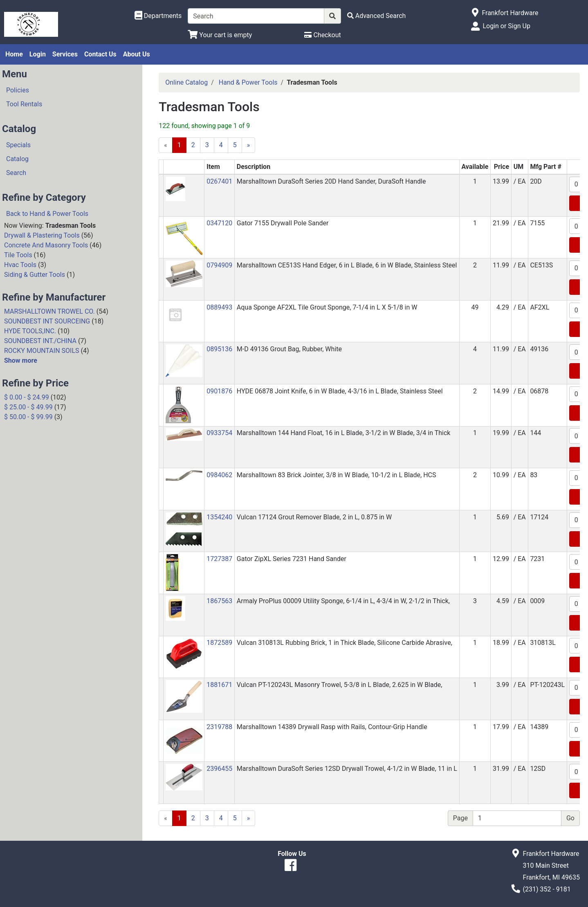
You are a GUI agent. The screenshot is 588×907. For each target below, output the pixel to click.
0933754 (219, 433)
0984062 (219, 475)
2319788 (219, 727)
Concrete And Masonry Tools (46, 245)
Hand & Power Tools (248, 82)
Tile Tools (18, 255)
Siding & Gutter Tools (35, 275)
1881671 (219, 685)
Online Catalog (186, 82)
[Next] (249, 145)
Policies (18, 90)
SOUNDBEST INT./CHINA (40, 341)
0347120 (219, 223)
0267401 (219, 181)
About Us (137, 54)
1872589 (219, 643)
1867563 (219, 601)
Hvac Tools (20, 265)
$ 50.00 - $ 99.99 (28, 417)
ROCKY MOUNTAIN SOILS (42, 351)
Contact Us (100, 54)
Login (38, 54)
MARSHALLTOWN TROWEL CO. (49, 311)
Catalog (17, 159)
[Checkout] (322, 35)
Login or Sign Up (506, 26)
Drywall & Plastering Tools (42, 235)
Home (14, 54)
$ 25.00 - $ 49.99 (28, 407)
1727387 (219, 559)
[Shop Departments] (158, 16)
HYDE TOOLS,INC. (30, 331)
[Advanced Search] (377, 16)
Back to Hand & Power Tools (47, 214)
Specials (18, 145)
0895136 (219, 349)
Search (16, 173)
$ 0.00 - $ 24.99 (27, 397)
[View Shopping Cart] (220, 35)
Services (65, 54)
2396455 (219, 769)
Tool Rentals (24, 104)
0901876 (219, 391)
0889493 (219, 307)
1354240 (219, 517)
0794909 (219, 265)
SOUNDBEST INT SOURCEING (47, 321)
